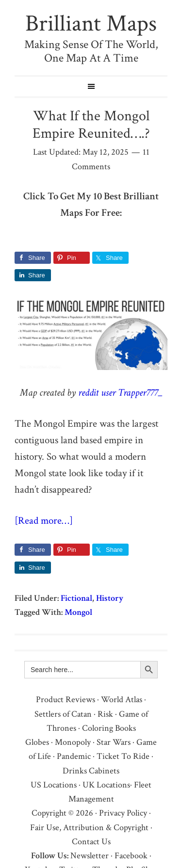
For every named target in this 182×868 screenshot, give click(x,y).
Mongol (78, 612)
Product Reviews (66, 699)
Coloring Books (109, 728)
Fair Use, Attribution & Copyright (89, 828)
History (110, 598)
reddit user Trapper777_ (120, 393)
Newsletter (90, 856)
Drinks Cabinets (91, 771)
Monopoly (73, 742)
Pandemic (74, 756)
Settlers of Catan (63, 714)
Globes (37, 742)
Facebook (131, 856)
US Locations (54, 785)
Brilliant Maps (91, 24)
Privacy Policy (123, 813)
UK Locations (106, 785)
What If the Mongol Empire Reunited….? (91, 125)
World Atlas (122, 699)
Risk (105, 714)
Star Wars (114, 742)
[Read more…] (44, 521)
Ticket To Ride (123, 756)
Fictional (76, 598)
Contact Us (91, 842)
